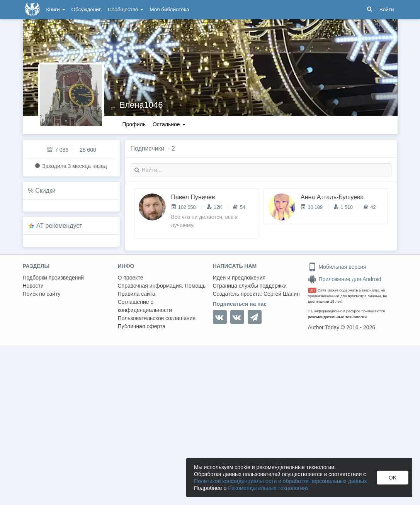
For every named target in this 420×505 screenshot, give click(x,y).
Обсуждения (87, 9)
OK (393, 478)
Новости (33, 286)
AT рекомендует (59, 226)
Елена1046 (141, 105)
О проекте (131, 278)
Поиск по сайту (42, 294)
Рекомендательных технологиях (268, 488)
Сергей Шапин (282, 294)
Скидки (45, 191)
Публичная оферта (142, 326)
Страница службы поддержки (250, 286)
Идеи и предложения (239, 278)
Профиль (134, 124)
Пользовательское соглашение (157, 318)
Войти (387, 9)
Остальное (169, 124)
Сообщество (126, 9)
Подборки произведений (54, 278)
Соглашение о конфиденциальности (145, 306)
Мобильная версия (337, 267)
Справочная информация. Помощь (162, 286)
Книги (56, 9)
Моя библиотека (169, 9)
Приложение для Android (345, 279)
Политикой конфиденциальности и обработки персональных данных (280, 481)
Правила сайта (137, 294)
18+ (312, 290)
